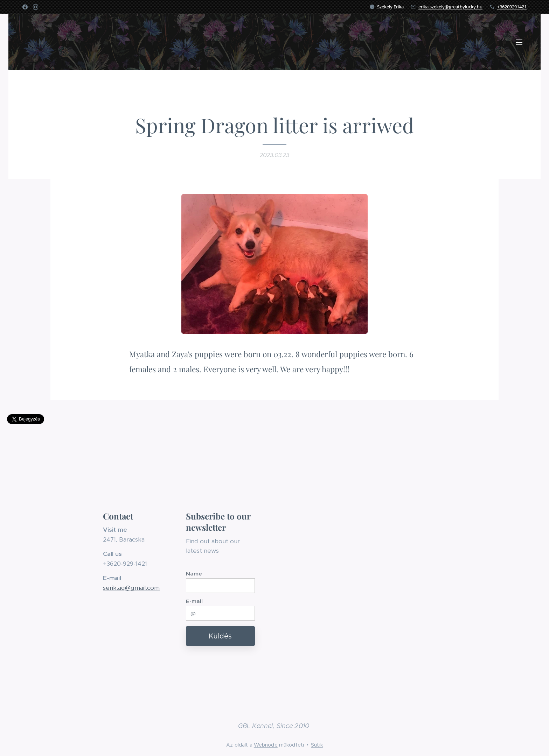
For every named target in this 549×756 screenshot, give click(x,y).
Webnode (266, 745)
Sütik (317, 745)
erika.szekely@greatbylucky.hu (450, 7)
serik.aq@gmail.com (131, 588)
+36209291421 (512, 7)
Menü (519, 42)
